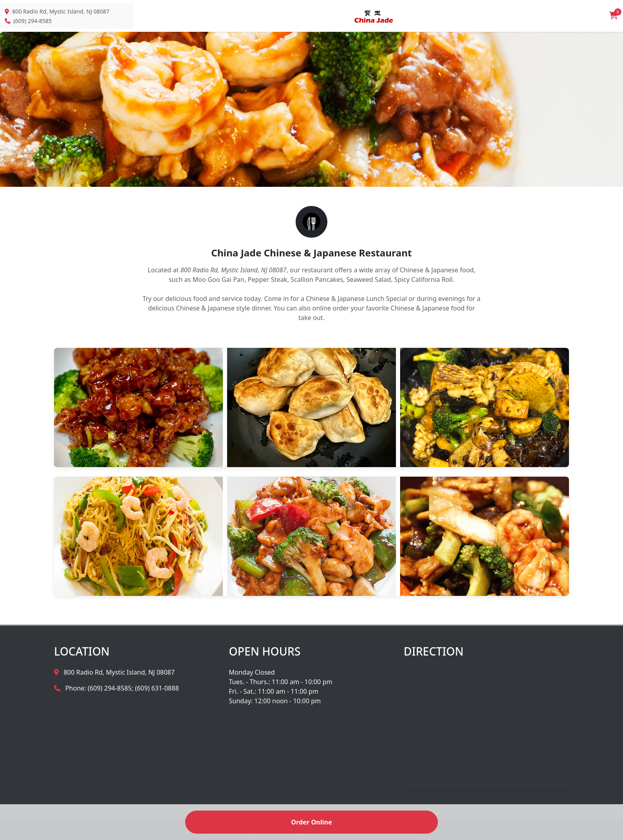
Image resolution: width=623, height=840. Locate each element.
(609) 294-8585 (33, 21)
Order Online (311, 822)
